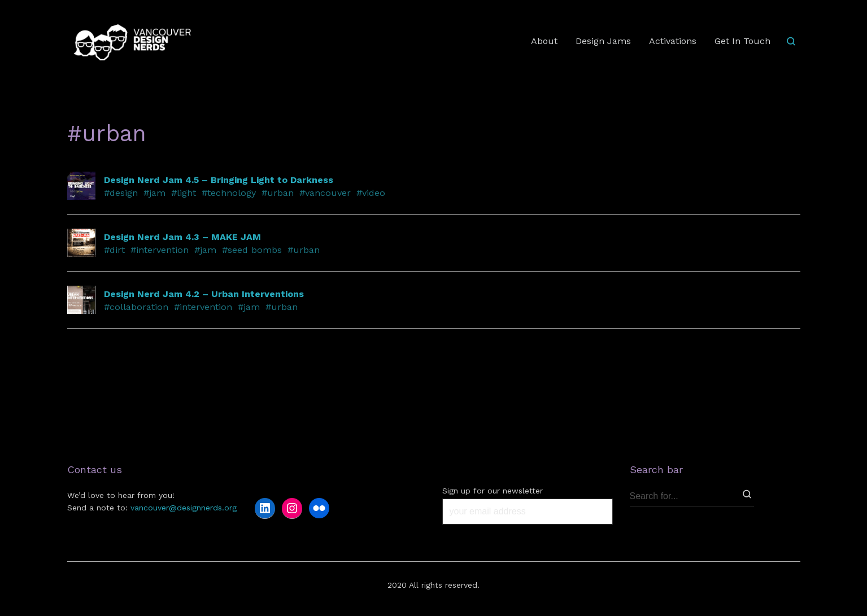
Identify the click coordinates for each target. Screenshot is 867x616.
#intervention (160, 250)
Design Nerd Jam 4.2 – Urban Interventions (204, 294)
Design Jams (603, 41)
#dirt (114, 250)
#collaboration (136, 307)
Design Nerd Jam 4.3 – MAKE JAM (182, 237)
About (544, 41)
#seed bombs (252, 250)
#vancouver (325, 193)
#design (121, 193)
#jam (154, 193)
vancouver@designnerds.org (184, 508)
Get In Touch (742, 41)
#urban (278, 193)
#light (184, 193)
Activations (673, 41)
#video (371, 193)
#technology (229, 193)
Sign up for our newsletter (493, 491)
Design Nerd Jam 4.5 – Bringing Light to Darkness (219, 180)
